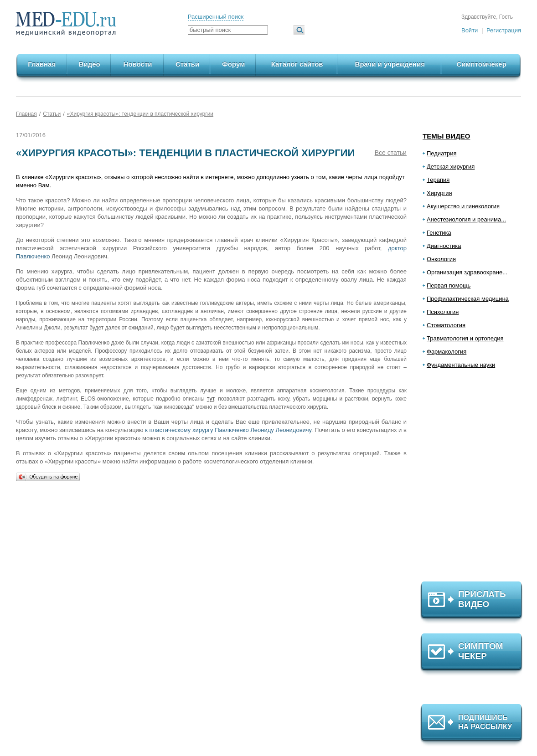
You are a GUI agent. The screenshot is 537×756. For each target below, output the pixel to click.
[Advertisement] (475, 479)
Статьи (187, 64)
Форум (233, 64)
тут (211, 399)
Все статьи (391, 153)
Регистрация (504, 30)
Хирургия (439, 193)
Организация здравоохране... (467, 272)
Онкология (441, 259)
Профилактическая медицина (468, 299)
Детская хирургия (451, 167)
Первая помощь (449, 285)
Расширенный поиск (216, 17)
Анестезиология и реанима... (466, 219)
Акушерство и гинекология (463, 206)
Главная (42, 64)
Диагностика (444, 246)
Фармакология (447, 352)
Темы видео (447, 136)
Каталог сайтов (297, 64)
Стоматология (446, 325)
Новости (138, 64)
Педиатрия (442, 153)
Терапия (438, 180)
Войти (470, 30)
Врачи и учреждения (390, 64)
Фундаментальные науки (461, 365)
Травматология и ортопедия (465, 338)
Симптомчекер (481, 64)
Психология (443, 312)
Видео (90, 64)
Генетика (439, 233)
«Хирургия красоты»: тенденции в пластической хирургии (140, 114)
